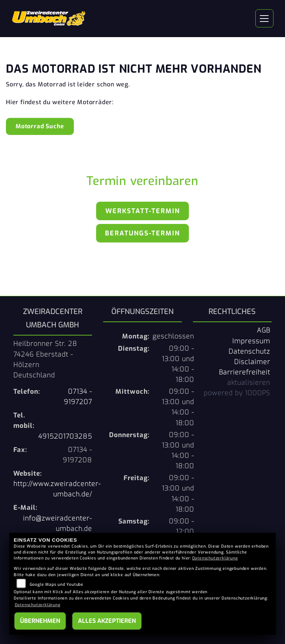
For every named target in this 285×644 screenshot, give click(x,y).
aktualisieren (249, 383)
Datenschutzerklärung (215, 558)
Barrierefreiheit (245, 372)
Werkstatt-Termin (143, 211)
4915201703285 (65, 436)
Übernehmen (40, 621)
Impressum (251, 341)
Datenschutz (249, 351)
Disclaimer (252, 362)
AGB (263, 330)
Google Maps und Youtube (57, 584)
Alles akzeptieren (107, 621)
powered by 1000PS (237, 393)
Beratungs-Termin (142, 233)
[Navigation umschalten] (265, 19)
